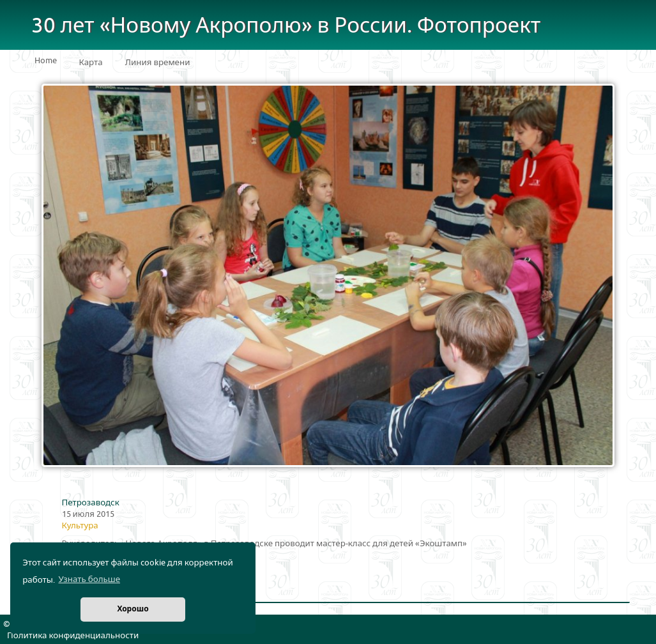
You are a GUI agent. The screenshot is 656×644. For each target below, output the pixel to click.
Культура (80, 526)
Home (46, 61)
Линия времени (158, 63)
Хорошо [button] (133, 609)
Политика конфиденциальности (73, 636)
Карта (91, 63)
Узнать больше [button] (89, 579)
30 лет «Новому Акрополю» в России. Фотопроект (286, 26)
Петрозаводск (91, 503)
